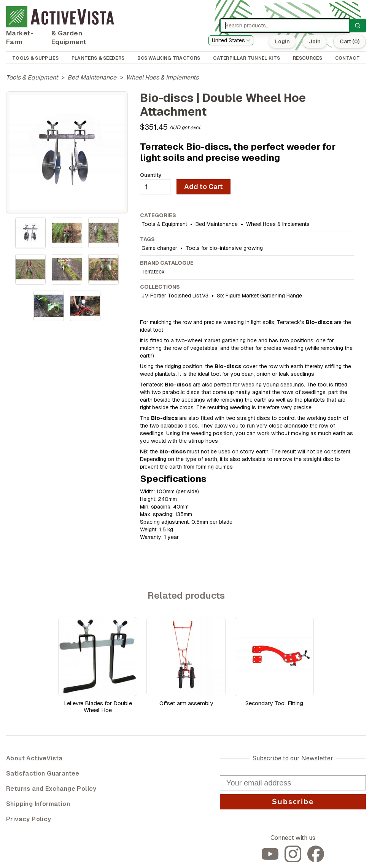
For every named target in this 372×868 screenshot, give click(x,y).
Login (282, 41)
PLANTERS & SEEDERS (98, 58)
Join (315, 41)
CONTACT (347, 58)
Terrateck (153, 272)
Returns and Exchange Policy (51, 789)
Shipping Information (38, 804)
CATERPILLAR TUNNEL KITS (246, 58)
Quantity (151, 175)
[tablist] (67, 269)
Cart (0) (350, 41)
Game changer (159, 248)
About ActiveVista (34, 758)
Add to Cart (203, 187)
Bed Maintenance (92, 77)
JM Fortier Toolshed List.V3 (175, 296)
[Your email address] (293, 783)
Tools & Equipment (32, 77)
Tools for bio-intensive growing (224, 248)
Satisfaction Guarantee (43, 773)
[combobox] (231, 40)
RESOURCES (308, 58)
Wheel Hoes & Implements (162, 77)
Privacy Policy (29, 819)
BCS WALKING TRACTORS (169, 58)
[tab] (30, 233)
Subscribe (293, 802)
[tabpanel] (67, 152)
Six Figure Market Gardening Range (259, 296)
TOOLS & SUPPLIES (35, 58)
